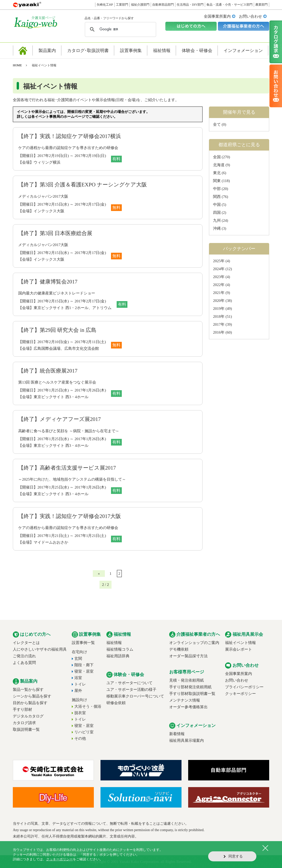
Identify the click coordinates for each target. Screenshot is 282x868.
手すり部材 (22, 710)
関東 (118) (221, 181)
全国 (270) (221, 157)
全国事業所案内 (217, 16)
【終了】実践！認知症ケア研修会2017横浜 (70, 136)
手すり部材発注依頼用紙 (190, 687)
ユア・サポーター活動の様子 (131, 690)
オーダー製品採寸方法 (188, 656)
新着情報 (177, 734)
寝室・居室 (84, 671)
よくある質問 (24, 663)
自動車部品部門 (163, 5)
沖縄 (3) (220, 228)
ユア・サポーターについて (129, 683)
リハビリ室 (84, 732)
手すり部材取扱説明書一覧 (192, 694)
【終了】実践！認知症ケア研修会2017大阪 (70, 516)
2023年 (219, 277)
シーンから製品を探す (32, 696)
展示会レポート (239, 649)
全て (217, 124)
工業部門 (122, 5)
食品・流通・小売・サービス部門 (229, 5)
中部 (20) (221, 189)
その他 (80, 738)
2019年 (219, 309)
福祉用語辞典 (118, 656)
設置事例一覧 (83, 643)
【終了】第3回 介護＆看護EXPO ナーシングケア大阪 (83, 185)
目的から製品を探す (30, 703)
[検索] (120, 29)
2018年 (219, 316)
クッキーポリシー (240, 694)
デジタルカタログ (28, 716)
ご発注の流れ (24, 656)
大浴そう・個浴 (88, 706)
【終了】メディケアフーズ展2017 (59, 419)
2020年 (219, 301)
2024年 (219, 269)
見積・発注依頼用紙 (187, 680)
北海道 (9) (221, 165)
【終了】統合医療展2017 (48, 371)
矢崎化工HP (105, 5)
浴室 (78, 678)
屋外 (78, 691)
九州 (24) (221, 220)
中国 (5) (220, 205)
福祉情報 (114, 643)
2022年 (219, 285)
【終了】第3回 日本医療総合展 (55, 233)
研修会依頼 (116, 703)
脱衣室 (80, 713)
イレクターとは (26, 643)
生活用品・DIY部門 (190, 5)
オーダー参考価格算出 (188, 707)
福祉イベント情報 (240, 643)
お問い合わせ (250, 16)
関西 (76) (221, 197)
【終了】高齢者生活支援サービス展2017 (67, 468)
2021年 (219, 293)
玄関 (78, 659)
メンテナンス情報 (185, 700)
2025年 (219, 261)
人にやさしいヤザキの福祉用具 (40, 649)
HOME (17, 65)
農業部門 (261, 5)
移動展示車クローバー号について (135, 696)
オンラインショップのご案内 (194, 643)
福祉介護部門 (140, 5)
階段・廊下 (84, 665)
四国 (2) (220, 213)
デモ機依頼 (179, 649)
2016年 (219, 332)
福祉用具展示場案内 (187, 740)
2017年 (219, 324)
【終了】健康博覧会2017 (48, 282)
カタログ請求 (24, 723)
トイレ (80, 684)
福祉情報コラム (120, 649)
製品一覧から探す (28, 690)
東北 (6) (220, 173)
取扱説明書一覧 (26, 729)
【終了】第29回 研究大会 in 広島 (57, 330)
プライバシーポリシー (244, 687)
